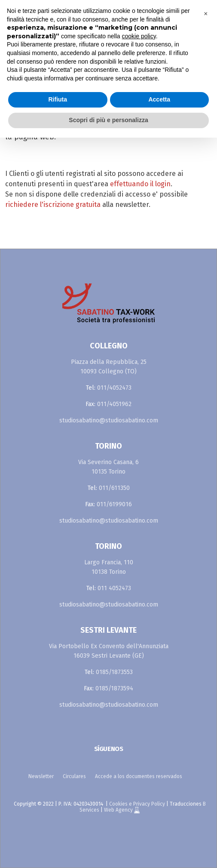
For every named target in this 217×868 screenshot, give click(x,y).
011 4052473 (114, 588)
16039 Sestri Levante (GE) (109, 656)
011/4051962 (114, 404)
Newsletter (41, 776)
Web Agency (119, 810)
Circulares (74, 776)
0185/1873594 (114, 688)
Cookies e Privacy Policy (137, 804)
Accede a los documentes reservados (139, 776)
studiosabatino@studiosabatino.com (109, 420)
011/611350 (114, 488)
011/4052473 (114, 388)
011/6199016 (114, 504)
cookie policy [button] (139, 36)
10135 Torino (108, 472)
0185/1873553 (114, 672)
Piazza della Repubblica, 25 (109, 362)
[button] (206, 14)
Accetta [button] (159, 99)
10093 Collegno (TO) (108, 371)
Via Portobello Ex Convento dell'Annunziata (109, 646)
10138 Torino (109, 572)
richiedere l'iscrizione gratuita (53, 205)
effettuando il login (140, 184)
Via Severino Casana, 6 (108, 462)
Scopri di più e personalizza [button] (108, 120)
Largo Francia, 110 (109, 562)
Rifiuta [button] (58, 99)
